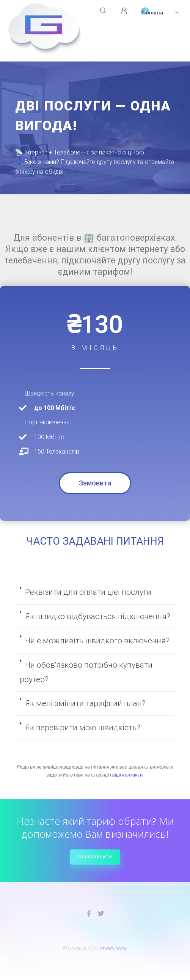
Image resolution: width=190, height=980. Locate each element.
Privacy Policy (114, 948)
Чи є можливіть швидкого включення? (97, 641)
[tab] (95, 593)
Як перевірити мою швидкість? (83, 728)
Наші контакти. (127, 775)
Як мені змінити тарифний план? (85, 703)
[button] (95, 483)
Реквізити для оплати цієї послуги (88, 592)
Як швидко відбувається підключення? (98, 616)
